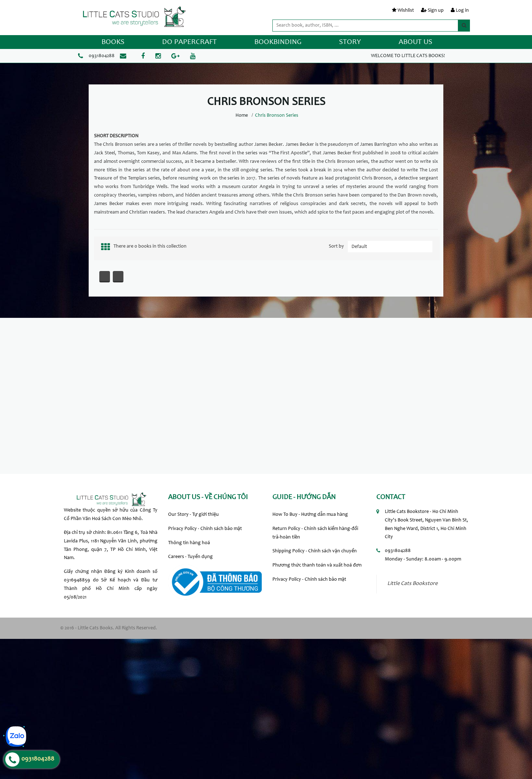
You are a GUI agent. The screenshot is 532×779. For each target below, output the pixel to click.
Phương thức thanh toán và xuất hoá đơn (317, 565)
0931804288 (102, 56)
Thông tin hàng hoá (189, 543)
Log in (462, 11)
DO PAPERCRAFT (189, 42)
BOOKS (113, 42)
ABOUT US (415, 42)
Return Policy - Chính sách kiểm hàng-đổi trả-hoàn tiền (315, 533)
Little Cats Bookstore (412, 584)
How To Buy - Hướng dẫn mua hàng (310, 515)
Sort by (336, 247)
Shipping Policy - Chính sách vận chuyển (315, 551)
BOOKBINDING (278, 42)
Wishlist (406, 11)
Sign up (436, 11)
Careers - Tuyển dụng (190, 557)
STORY (350, 42)
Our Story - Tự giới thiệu (193, 515)
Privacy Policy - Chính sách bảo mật (205, 529)
